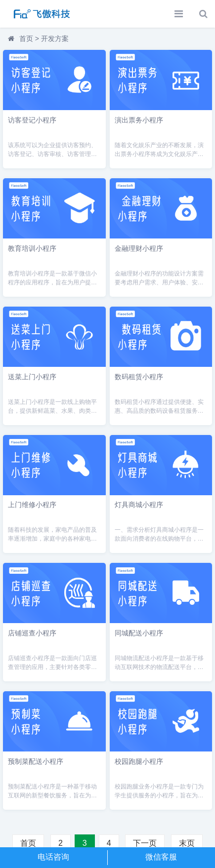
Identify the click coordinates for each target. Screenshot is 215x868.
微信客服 (161, 857)
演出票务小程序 (139, 120)
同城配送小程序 (139, 633)
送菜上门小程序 (32, 377)
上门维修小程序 (32, 505)
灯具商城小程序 (139, 505)
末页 (187, 843)
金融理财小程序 (139, 248)
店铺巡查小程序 (32, 633)
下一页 (145, 843)
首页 (26, 39)
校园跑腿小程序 (139, 761)
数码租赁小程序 (139, 377)
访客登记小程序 (32, 120)
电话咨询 (53, 857)
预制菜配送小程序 (36, 761)
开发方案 (55, 39)
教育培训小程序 (32, 248)
